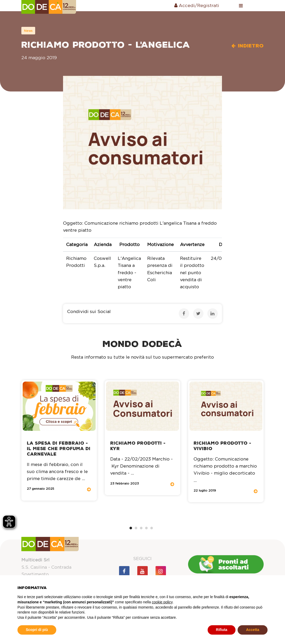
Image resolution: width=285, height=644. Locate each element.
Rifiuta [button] (222, 630)
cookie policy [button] (162, 602)
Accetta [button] (253, 630)
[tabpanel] (59, 440)
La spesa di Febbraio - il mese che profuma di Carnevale (59, 449)
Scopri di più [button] (37, 630)
